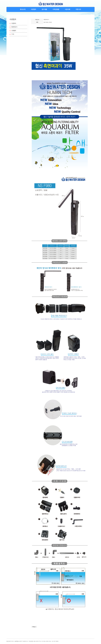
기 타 (13, 34)
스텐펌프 (14, 31)
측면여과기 (14, 27)
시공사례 (67, 9)
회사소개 (23, 9)
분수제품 (44, 9)
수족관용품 (56, 9)
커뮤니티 (78, 9)
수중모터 (14, 23)
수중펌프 (34, 9)
